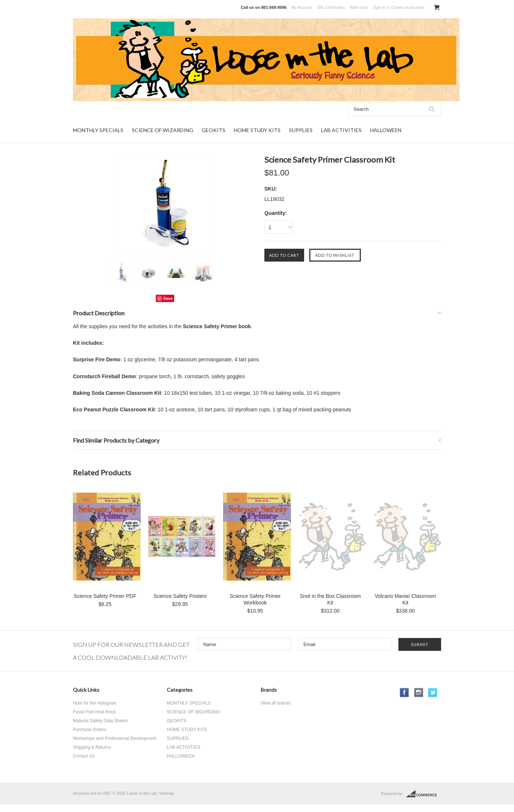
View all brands (276, 703)
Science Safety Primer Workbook (255, 599)
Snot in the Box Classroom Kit (330, 599)
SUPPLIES (301, 130)
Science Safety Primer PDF (105, 596)
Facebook (404, 693)
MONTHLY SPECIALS (98, 130)
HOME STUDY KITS (257, 130)
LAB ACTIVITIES (341, 130)
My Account (302, 7)
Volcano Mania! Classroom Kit (406, 599)
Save (168, 298)
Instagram (419, 693)
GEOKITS (214, 130)
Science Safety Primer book (217, 326)
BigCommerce (424, 794)
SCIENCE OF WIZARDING (163, 130)
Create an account (408, 7)
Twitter (433, 693)
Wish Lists (359, 7)
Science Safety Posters (180, 596)
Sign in (379, 7)
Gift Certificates (331, 7)
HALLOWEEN (386, 130)
